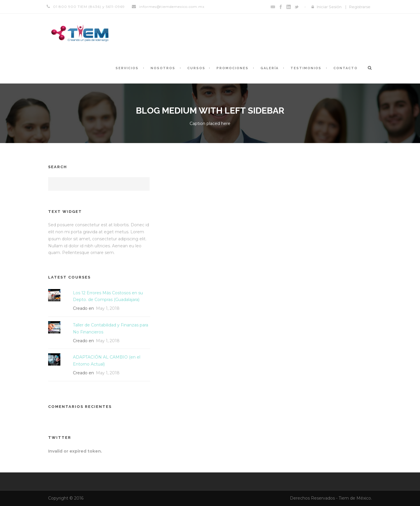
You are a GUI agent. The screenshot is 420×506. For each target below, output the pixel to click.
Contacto (345, 68)
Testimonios (306, 68)
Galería (269, 68)
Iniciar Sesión (329, 7)
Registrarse (360, 7)
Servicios (127, 68)
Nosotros (163, 68)
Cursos (196, 68)
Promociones (232, 68)
